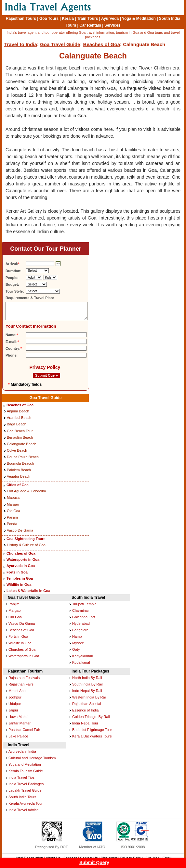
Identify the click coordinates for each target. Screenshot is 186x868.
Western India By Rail (89, 697)
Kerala (68, 19)
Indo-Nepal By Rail (87, 691)
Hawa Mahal (18, 717)
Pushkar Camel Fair (24, 730)
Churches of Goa (21, 553)
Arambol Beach (19, 418)
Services (112, 25)
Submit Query (94, 862)
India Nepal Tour (85, 723)
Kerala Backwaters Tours (92, 736)
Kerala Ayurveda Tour (26, 803)
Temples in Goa (20, 578)
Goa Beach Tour (20, 431)
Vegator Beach (19, 476)
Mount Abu (17, 691)
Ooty (76, 649)
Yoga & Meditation (139, 19)
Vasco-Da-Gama (22, 623)
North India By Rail (87, 678)
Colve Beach (17, 450)
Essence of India (85, 710)
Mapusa (13, 497)
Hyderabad (81, 623)
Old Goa (13, 511)
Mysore (78, 643)
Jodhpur (15, 697)
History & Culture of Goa (26, 545)
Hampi (77, 636)
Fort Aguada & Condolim (26, 491)
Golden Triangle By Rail (91, 717)
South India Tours (22, 797)
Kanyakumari (83, 656)
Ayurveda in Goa (21, 566)
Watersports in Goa (23, 560)
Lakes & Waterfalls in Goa (28, 591)
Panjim (12, 517)
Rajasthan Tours (21, 19)
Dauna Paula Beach (23, 457)
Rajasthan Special (87, 704)
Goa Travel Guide (60, 44)
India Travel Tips (21, 777)
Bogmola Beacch (20, 463)
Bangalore (80, 630)
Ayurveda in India (22, 751)
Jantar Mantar (20, 723)
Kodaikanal (81, 662)
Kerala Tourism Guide (26, 771)
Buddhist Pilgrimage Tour (92, 730)
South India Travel (88, 598)
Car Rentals (90, 25)
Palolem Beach (19, 470)
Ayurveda (110, 19)
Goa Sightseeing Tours (26, 539)
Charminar (80, 610)
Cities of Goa (18, 485)
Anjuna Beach (18, 411)
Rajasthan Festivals (24, 678)
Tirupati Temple (84, 604)
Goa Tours (49, 19)
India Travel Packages (26, 784)
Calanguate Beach (22, 444)
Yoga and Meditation (25, 764)
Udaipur (15, 704)
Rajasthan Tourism (25, 671)
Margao (13, 504)
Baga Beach (17, 424)
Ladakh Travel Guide (25, 790)
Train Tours (87, 19)
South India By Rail (87, 684)
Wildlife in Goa (19, 585)
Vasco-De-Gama (20, 530)
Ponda (12, 524)
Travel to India (21, 44)
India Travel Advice (23, 810)
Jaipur (13, 710)
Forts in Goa (17, 572)
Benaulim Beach (20, 437)
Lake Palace (18, 736)
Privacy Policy (45, 367)
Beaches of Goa (102, 44)
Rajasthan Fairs (21, 684)
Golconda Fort (84, 617)
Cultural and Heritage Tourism (32, 758)
